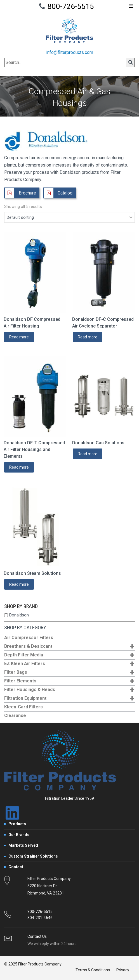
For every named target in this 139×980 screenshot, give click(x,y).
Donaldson (19, 615)
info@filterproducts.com (70, 52)
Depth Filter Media (69, 655)
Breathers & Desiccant (69, 646)
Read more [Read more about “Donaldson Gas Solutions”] (88, 454)
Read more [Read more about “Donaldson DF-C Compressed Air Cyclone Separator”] (88, 337)
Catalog (65, 193)
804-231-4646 (40, 918)
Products (17, 824)
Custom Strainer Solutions (33, 856)
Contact (16, 867)
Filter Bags (69, 672)
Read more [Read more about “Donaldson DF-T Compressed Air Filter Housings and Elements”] (19, 467)
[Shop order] (69, 217)
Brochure (27, 193)
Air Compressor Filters (29, 638)
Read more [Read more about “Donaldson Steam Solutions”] (19, 584)
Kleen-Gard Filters (23, 707)
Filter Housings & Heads (69, 690)
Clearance (15, 716)
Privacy (123, 970)
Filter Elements (69, 681)
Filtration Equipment (69, 698)
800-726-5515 (71, 6)
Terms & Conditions (93, 970)
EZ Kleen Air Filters (69, 664)
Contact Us (37, 936)
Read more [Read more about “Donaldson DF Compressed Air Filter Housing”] (19, 337)
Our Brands (19, 835)
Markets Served (23, 845)
